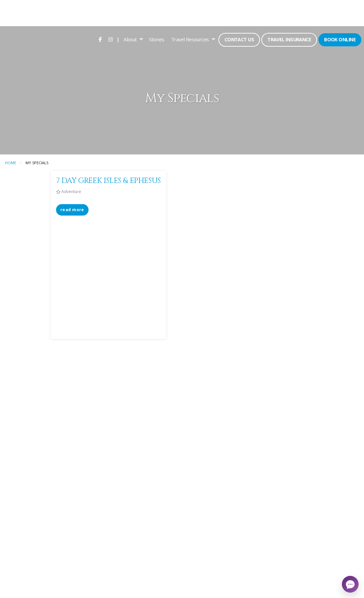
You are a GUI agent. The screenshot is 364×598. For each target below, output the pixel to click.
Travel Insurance (289, 39)
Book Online (340, 39)
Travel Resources (190, 39)
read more (72, 210)
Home (11, 163)
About (130, 39)
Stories (157, 39)
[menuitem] (100, 39)
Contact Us (239, 39)
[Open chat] (350, 584)
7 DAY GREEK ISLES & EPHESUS (108, 181)
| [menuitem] (118, 39)
